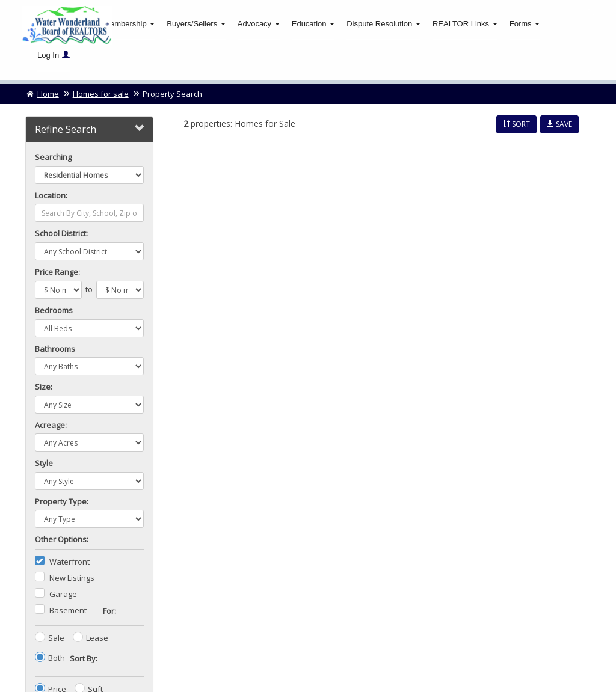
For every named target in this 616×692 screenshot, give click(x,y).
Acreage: (51, 426)
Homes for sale (101, 94)
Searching (53, 158)
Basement (68, 611)
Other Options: (62, 540)
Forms (525, 24)
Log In (54, 55)
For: (109, 611)
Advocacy (259, 24)
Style (44, 464)
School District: (61, 234)
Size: (44, 387)
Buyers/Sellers (196, 24)
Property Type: (62, 502)
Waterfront (69, 562)
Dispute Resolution (383, 24)
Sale (56, 638)
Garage (63, 595)
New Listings (72, 578)
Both (57, 658)
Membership (129, 24)
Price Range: (57, 272)
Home (42, 94)
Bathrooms (55, 349)
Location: (51, 196)
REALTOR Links (465, 24)
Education (313, 24)
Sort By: (84, 659)
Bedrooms (54, 311)
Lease (97, 638)
